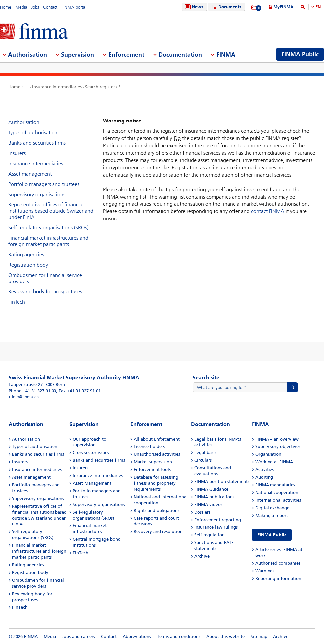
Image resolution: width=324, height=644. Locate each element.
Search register (100, 87)
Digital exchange (272, 508)
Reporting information (278, 578)
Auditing (264, 477)
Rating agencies (26, 254)
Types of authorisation (33, 133)
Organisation (268, 454)
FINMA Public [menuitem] (300, 54)
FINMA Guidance (211, 489)
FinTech (17, 302)
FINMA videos (208, 504)
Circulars (203, 460)
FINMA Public (272, 535)
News (193, 7)
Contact (50, 7)
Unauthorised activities (157, 454)
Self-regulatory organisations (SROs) (48, 228)
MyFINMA (283, 7)
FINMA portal (74, 7)
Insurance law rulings (216, 527)
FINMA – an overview (277, 439)
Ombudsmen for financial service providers (45, 278)
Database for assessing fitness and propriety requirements (156, 483)
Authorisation (24, 122)
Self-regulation (210, 535)
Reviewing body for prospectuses (45, 292)
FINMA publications (214, 497)
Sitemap (259, 637)
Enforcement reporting (218, 520)
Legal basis (205, 453)
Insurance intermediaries (57, 87)
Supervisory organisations (37, 194)
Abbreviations (137, 637)
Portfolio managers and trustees (44, 184)
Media (21, 7)
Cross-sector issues (91, 453)
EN (318, 7)
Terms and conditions (179, 637)
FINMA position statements (222, 482)
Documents (225, 7)
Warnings (265, 571)
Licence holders (149, 447)
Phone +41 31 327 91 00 (32, 391)
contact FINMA (268, 211)
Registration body (28, 265)
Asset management (30, 174)
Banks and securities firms (37, 143)
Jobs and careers (79, 637)
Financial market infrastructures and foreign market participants (48, 241)
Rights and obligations (157, 510)
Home (6, 7)
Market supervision (153, 462)
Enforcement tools (152, 470)
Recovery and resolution (158, 532)
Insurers (17, 153)
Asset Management (92, 483)
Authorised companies (278, 563)
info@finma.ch (25, 397)
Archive (202, 556)
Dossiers (202, 512)
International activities (278, 500)
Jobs (35, 7)
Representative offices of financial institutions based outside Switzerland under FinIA (51, 211)
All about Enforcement (157, 439)
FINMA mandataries (275, 485)
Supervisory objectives (278, 447)
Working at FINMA (274, 462)
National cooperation (277, 492)
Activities (265, 470)
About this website (225, 637)
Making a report (272, 515)
